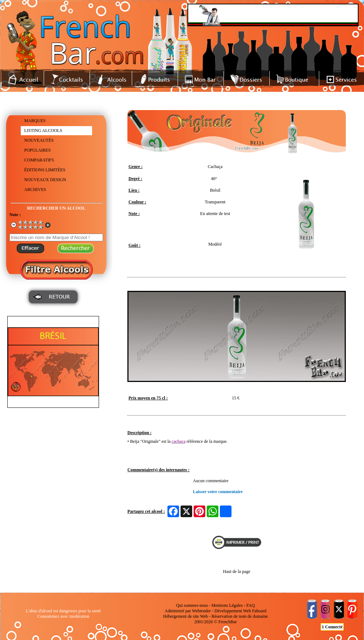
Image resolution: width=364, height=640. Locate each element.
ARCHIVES (35, 190)
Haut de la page (237, 571)
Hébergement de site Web (185, 616)
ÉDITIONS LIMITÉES (45, 170)
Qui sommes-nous (192, 605)
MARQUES (35, 121)
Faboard (259, 611)
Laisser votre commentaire (218, 492)
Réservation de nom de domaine (240, 616)
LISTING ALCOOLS (43, 130)
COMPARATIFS (39, 160)
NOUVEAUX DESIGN (45, 180)
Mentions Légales (227, 605)
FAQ (251, 605)
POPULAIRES (38, 150)
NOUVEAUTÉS (39, 140)
